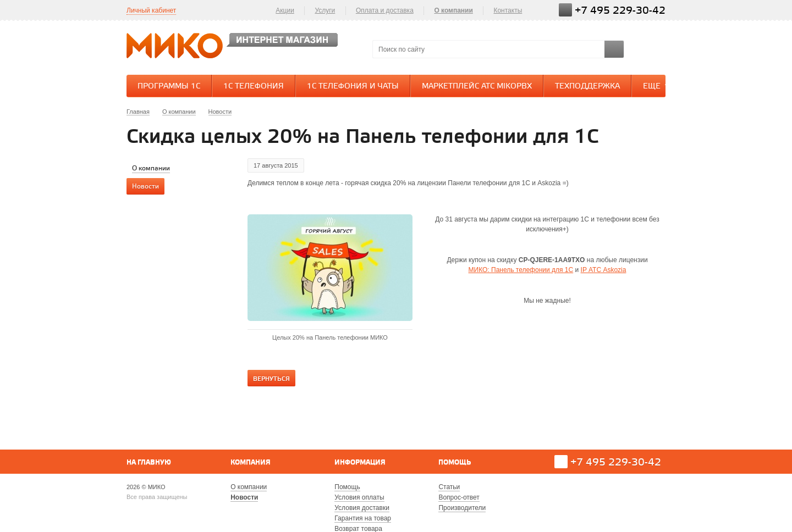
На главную (149, 462)
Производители (462, 508)
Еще (657, 86)
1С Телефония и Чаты (353, 87)
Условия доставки (362, 508)
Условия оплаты (359, 497)
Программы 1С (169, 87)
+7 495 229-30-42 (620, 11)
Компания (251, 462)
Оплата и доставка (385, 10)
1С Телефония (254, 87)
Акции (285, 10)
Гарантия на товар (363, 518)
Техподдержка (587, 87)
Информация (360, 462)
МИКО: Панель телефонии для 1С (521, 270)
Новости (244, 497)
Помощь (455, 462)
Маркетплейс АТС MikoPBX (477, 87)
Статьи (449, 487)
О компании (453, 10)
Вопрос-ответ (459, 497)
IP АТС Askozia (604, 270)
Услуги (325, 10)
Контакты (508, 10)
